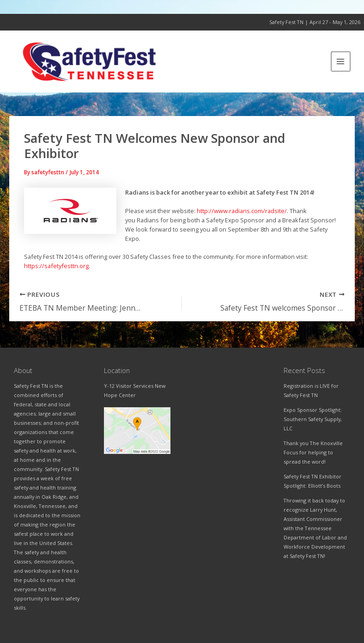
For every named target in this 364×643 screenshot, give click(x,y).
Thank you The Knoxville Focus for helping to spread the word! (313, 452)
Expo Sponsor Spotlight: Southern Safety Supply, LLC (313, 419)
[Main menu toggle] (341, 63)
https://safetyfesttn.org (56, 269)
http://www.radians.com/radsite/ (242, 214)
